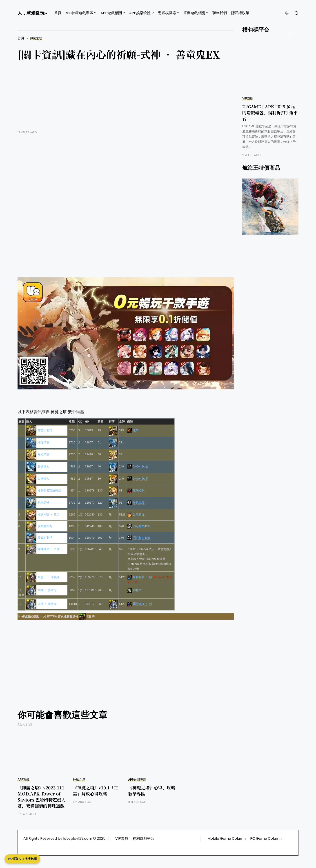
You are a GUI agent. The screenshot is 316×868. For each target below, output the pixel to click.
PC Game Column (266, 838)
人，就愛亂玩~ (32, 13)
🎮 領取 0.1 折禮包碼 (22, 859)
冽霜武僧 (43, 503)
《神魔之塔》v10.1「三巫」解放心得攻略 (96, 791)
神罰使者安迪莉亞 (49, 490)
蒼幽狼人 (43, 466)
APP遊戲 (23, 780)
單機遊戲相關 (194, 13)
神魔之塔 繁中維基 (67, 412)
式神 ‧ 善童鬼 (47, 590)
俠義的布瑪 (45, 526)
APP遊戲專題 (137, 780)
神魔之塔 (36, 38)
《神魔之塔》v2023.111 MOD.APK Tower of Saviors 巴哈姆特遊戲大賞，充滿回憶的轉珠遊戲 (41, 797)
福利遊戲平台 (143, 838)
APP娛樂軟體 (140, 13)
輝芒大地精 (45, 430)
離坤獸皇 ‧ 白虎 (49, 549)
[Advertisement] (126, 99)
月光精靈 (43, 454)
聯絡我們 (220, 13)
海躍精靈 (43, 442)
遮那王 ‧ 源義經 (49, 577)
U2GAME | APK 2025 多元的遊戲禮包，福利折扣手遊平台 (270, 112)
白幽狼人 (43, 479)
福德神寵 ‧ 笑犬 (49, 514)
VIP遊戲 (248, 98)
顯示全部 (25, 724)
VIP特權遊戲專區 (79, 13)
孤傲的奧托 (45, 538)
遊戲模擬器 (167, 13)
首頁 (58, 13)
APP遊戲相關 (111, 13)
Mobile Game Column (227, 838)
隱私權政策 (240, 13)
